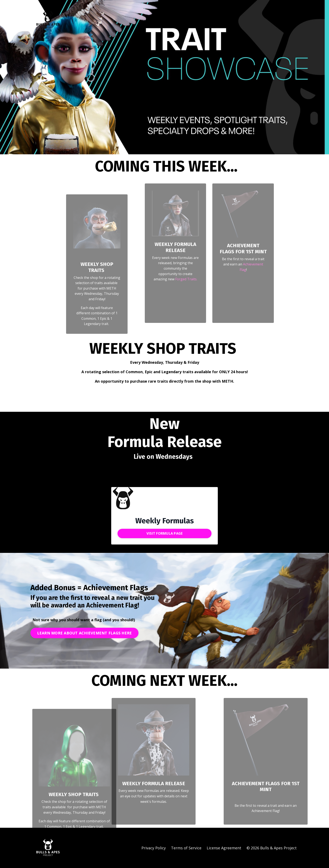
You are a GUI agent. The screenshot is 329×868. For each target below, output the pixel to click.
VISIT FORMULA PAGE (165, 533)
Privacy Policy (154, 848)
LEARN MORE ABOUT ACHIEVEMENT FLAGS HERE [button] (85, 633)
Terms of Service (186, 848)
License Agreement (224, 848)
